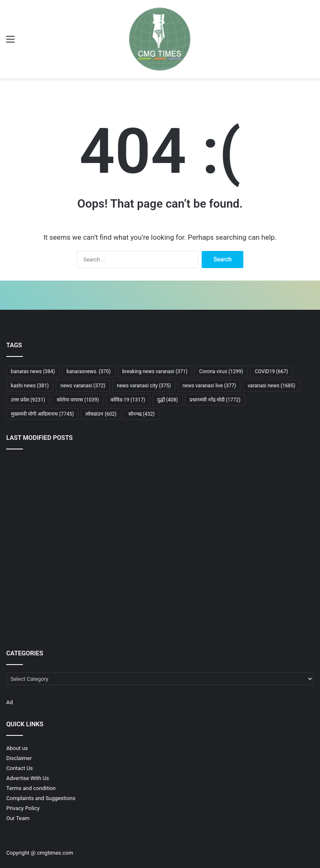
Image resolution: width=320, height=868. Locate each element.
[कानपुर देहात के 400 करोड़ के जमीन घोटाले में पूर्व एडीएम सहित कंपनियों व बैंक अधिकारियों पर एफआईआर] (56, 485)
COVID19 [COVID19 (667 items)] (271, 371)
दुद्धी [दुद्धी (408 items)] (168, 400)
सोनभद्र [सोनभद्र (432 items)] (142, 414)
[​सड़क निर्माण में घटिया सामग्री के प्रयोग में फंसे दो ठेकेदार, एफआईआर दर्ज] (264, 485)
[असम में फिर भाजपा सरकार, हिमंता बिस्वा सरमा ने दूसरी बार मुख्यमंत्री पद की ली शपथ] (264, 545)
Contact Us (20, 768)
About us (17, 748)
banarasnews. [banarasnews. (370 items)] (89, 371)
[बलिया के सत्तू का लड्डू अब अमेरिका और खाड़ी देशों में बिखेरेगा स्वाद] (264, 605)
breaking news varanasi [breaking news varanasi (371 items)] (155, 371)
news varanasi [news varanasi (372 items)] (83, 386)
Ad (10, 702)
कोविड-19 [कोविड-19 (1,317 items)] (128, 400)
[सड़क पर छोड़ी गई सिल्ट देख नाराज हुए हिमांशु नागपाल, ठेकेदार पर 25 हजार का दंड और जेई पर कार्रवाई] (160, 485)
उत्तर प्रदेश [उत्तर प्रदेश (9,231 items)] (28, 400)
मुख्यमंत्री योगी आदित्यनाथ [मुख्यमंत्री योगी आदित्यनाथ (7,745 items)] (42, 414)
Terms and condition (31, 788)
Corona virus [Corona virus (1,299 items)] (221, 371)
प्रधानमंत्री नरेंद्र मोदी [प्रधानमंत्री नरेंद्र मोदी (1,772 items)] (215, 400)
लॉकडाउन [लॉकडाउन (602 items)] (101, 414)
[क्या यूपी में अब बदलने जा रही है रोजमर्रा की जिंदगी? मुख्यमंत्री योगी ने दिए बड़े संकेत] (56, 545)
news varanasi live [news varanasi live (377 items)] (209, 386)
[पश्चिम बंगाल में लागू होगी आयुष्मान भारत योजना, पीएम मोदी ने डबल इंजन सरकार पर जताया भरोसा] (160, 545)
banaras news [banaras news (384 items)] (33, 371)
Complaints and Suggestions (41, 798)
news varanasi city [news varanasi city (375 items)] (144, 386)
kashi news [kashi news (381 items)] (30, 386)
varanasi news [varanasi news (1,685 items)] (271, 386)
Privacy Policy (23, 808)
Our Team (18, 818)
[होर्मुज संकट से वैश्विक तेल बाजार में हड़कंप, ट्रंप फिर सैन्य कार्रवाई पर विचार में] (160, 605)
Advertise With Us (27, 778)
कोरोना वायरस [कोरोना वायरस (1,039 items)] (78, 400)
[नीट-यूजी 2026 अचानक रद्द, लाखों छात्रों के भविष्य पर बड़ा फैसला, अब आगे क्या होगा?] (56, 605)
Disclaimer (19, 758)
